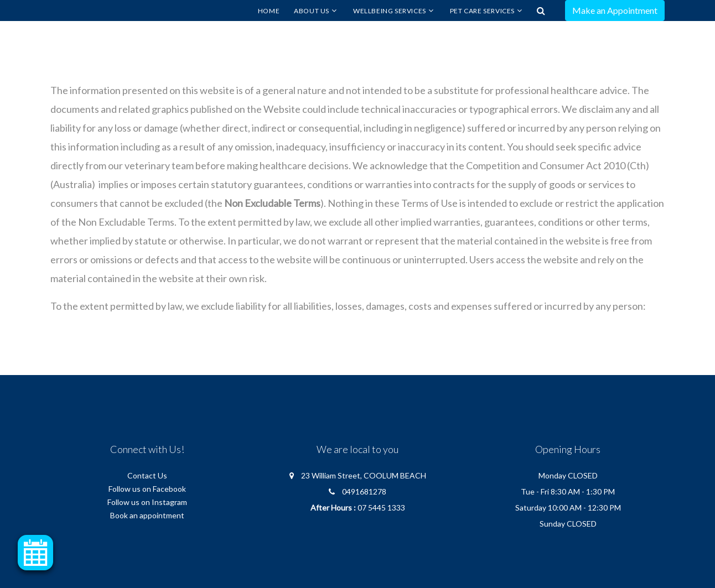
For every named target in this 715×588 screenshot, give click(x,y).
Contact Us (147, 475)
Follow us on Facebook (147, 489)
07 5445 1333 (381, 508)
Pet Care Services (482, 11)
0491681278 (364, 491)
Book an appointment (147, 515)
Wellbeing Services (390, 11)
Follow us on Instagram (147, 502)
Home (269, 11)
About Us (312, 11)
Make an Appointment (615, 10)
